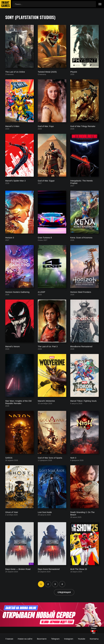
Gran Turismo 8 (45, 237)
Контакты (94, 639)
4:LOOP (41, 292)
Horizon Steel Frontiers (81, 292)
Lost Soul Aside (45, 512)
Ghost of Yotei (12, 512)
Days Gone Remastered (49, 569)
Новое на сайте (25, 639)
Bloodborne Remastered (81, 346)
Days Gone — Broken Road (18, 569)
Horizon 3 (10, 237)
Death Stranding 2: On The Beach (82, 513)
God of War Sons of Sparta (50, 458)
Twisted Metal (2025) (47, 72)
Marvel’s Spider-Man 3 (15, 181)
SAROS (9, 458)
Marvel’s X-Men (12, 126)
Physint (74, 72)
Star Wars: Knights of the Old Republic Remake (18, 402)
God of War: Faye (46, 126)
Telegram (55, 639)
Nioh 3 (73, 458)
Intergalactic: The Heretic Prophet (82, 182)
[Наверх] (94, 632)
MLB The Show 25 (79, 569)
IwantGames (5, 4)
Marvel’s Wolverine (46, 401)
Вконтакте (42, 639)
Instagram (69, 639)
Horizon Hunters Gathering (17, 292)
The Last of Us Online (15, 72)
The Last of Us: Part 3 (48, 346)
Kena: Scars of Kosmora (81, 237)
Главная (9, 639)
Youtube (81, 639)
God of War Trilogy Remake (83, 126)
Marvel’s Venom (12, 346)
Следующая (64, 592)
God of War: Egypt (46, 181)
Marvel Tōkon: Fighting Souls (83, 401)
